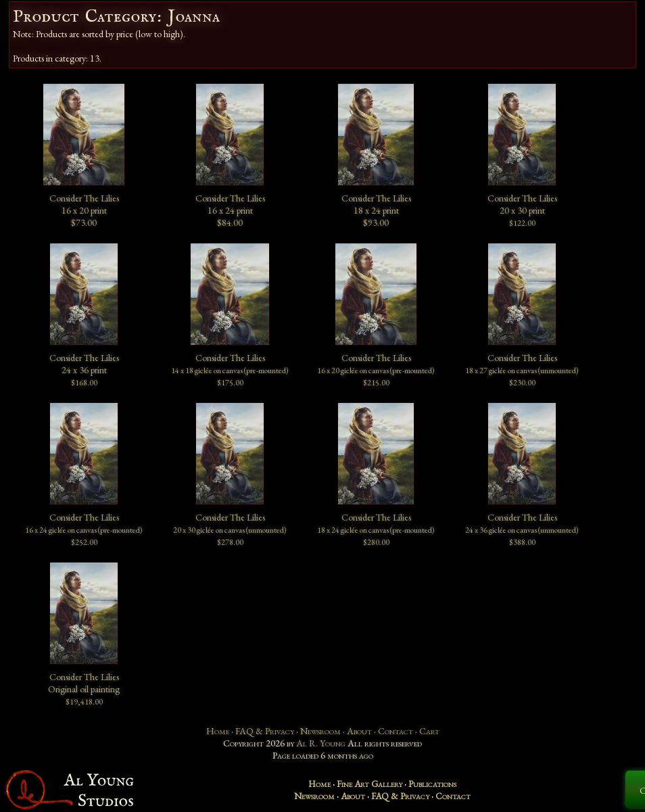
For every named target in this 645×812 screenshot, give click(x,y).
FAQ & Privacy (265, 731)
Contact (396, 731)
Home (218, 731)
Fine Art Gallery (369, 784)
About (359, 731)
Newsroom (320, 731)
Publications (432, 784)
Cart (429, 731)
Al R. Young (321, 743)
